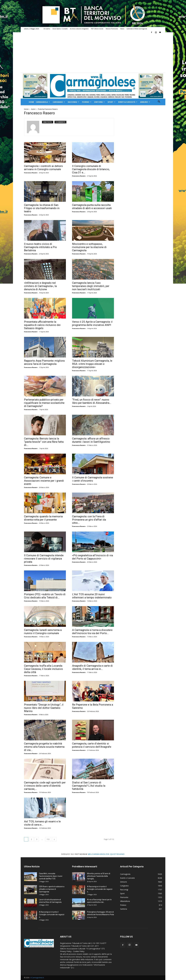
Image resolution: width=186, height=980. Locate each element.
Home (31, 102)
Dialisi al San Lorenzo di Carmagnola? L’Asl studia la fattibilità (89, 786)
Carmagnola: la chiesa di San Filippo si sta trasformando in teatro (42, 208)
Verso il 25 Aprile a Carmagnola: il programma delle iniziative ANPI (92, 323)
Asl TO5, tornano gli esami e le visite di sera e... (42, 823)
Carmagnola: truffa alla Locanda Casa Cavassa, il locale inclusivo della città (43, 669)
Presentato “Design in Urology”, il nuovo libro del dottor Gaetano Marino (44, 708)
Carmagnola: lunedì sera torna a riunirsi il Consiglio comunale (43, 632)
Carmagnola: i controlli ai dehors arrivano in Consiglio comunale (43, 168)
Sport (111, 102)
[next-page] (54, 839)
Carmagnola (43, 102)
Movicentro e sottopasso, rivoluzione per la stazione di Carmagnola (89, 247)
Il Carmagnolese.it (37, 978)
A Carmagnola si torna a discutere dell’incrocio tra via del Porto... (92, 632)
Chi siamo (47, 29)
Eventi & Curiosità (128, 102)
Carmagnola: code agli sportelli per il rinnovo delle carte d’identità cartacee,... (45, 786)
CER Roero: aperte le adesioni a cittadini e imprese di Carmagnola (52, 889)
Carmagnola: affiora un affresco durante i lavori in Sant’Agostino (91, 440)
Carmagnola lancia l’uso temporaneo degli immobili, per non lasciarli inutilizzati (91, 286)
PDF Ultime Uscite (97, 29)
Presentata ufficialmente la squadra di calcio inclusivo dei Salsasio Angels (42, 325)
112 (48, 839)
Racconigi (73, 102)
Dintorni (99, 102)
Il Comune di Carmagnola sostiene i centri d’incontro (93, 479)
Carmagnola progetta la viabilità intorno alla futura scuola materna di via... (44, 747)
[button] (159, 102)
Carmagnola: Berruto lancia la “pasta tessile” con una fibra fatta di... (44, 442)
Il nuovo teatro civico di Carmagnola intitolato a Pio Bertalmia (40, 247)
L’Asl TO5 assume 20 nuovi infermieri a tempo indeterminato (92, 596)
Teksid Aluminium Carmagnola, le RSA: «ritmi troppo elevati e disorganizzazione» (92, 364)
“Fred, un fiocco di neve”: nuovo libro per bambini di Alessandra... (92, 401)
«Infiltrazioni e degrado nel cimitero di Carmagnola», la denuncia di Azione (40, 286)
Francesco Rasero (31, 173)
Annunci (145, 102)
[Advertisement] (93, 53)
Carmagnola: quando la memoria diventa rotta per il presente (43, 518)
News (122, 29)
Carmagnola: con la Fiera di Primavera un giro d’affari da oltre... (89, 520)
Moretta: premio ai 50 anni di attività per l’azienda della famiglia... (99, 876)
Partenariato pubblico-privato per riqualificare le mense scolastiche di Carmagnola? (44, 403)
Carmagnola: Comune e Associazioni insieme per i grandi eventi (44, 481)
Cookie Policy (79, 951)
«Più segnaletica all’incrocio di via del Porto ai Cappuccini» (92, 557)
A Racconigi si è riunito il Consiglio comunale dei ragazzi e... (52, 915)
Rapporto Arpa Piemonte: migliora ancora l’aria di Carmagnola (44, 362)
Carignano (59, 102)
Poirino (87, 102)
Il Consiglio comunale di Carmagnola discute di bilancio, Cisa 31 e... (91, 169)
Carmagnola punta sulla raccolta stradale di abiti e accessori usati (92, 207)
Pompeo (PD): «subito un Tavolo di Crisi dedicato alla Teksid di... (45, 596)
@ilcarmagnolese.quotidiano (106, 854)
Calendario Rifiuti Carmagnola (137, 29)
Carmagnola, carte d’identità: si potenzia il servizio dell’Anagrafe (92, 745)
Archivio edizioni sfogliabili (79, 29)
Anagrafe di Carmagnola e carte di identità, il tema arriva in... (92, 667)
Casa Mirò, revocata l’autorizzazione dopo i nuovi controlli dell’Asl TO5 (51, 876)
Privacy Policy (66, 951)
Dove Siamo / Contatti (60, 29)
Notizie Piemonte (112, 29)
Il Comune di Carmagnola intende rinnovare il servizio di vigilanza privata (44, 559)
